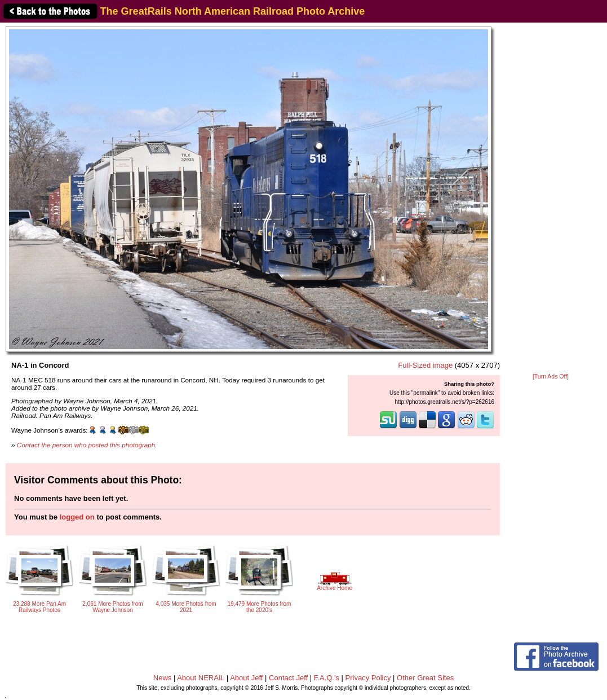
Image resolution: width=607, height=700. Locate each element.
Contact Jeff (288, 678)
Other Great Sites (425, 678)
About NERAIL (201, 678)
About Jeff (246, 678)
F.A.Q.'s (327, 678)
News (163, 678)
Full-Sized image (425, 365)
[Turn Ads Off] (551, 377)
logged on (77, 517)
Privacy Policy (368, 678)
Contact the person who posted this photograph (86, 445)
